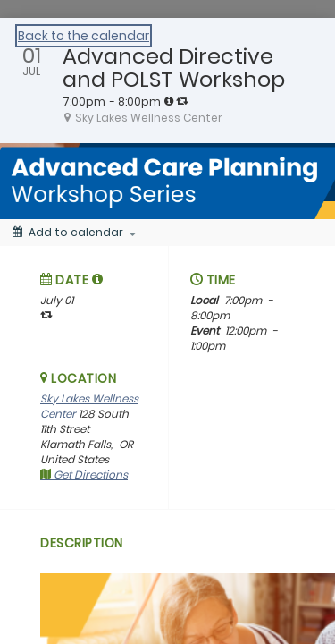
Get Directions (84, 475)
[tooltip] (169, 101)
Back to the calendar (84, 36)
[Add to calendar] (74, 233)
